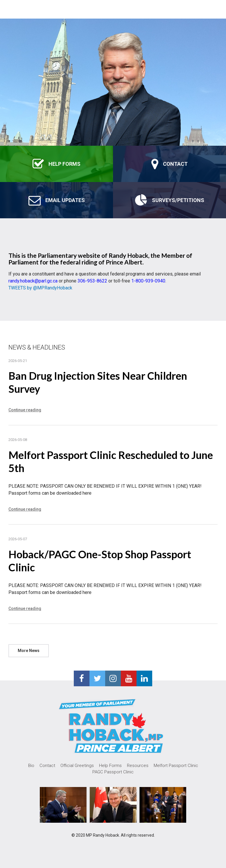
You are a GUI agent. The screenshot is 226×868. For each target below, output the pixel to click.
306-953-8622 (92, 281)
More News (29, 651)
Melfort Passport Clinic (176, 766)
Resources (138, 766)
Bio (31, 766)
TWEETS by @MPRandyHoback (40, 288)
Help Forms (110, 766)
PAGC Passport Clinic (113, 772)
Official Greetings (77, 766)
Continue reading (25, 410)
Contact (47, 766)
